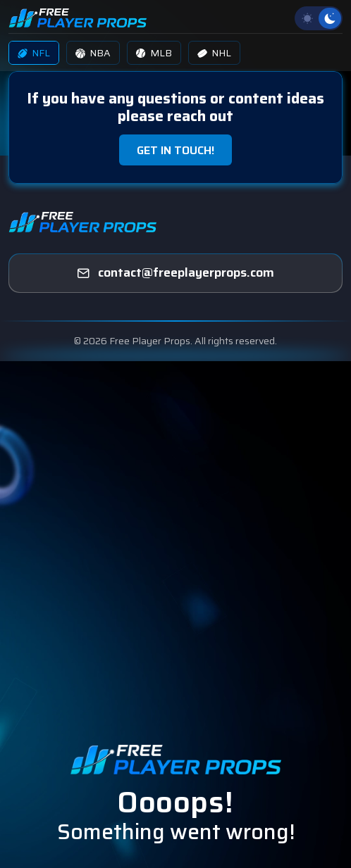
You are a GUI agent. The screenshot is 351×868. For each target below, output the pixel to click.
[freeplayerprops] (175, 273)
